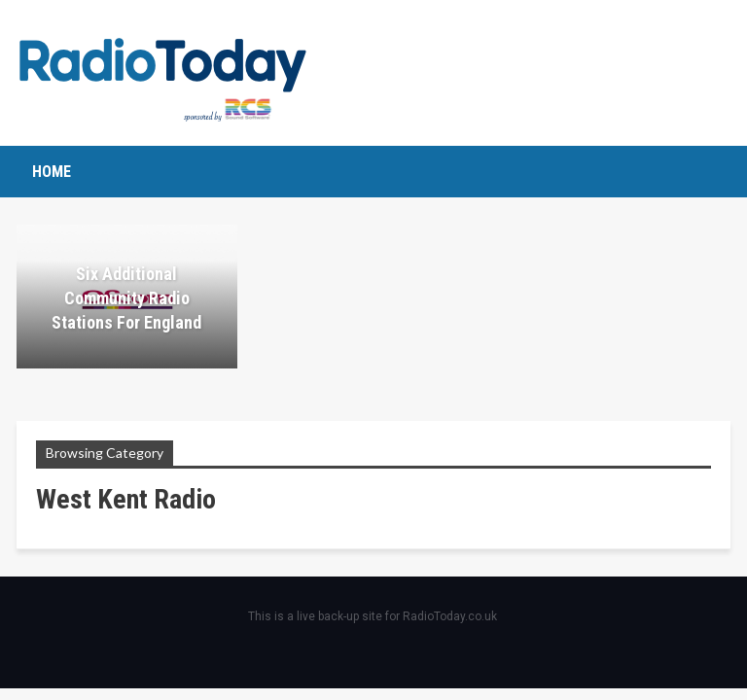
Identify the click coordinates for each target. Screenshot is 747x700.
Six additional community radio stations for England (126, 298)
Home (52, 172)
